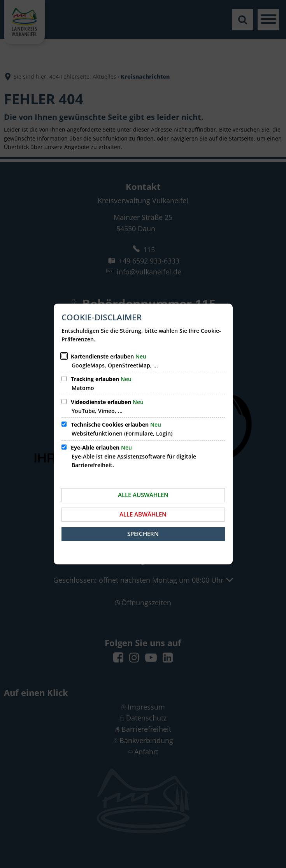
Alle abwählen (143, 514)
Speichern (143, 534)
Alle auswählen (143, 495)
